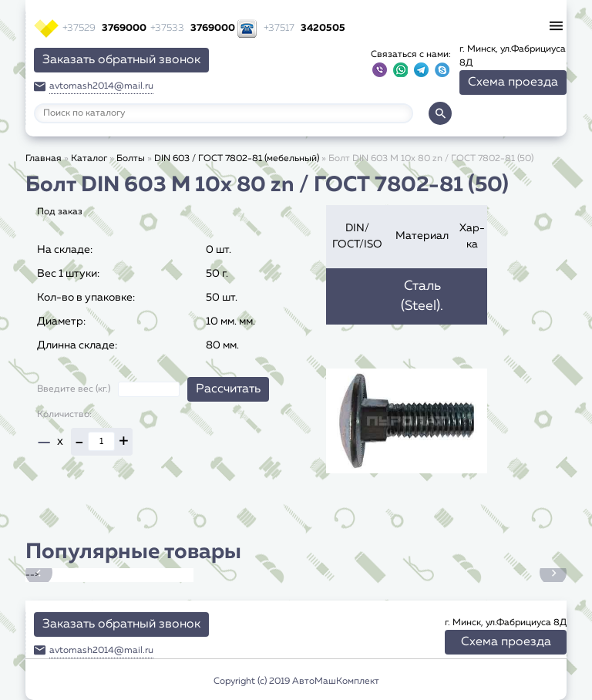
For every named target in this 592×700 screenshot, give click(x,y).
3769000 (104, 28)
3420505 (304, 28)
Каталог (89, 159)
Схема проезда (513, 82)
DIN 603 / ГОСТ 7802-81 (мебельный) (237, 159)
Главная (44, 159)
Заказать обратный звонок (121, 60)
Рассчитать (228, 389)
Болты (131, 159)
